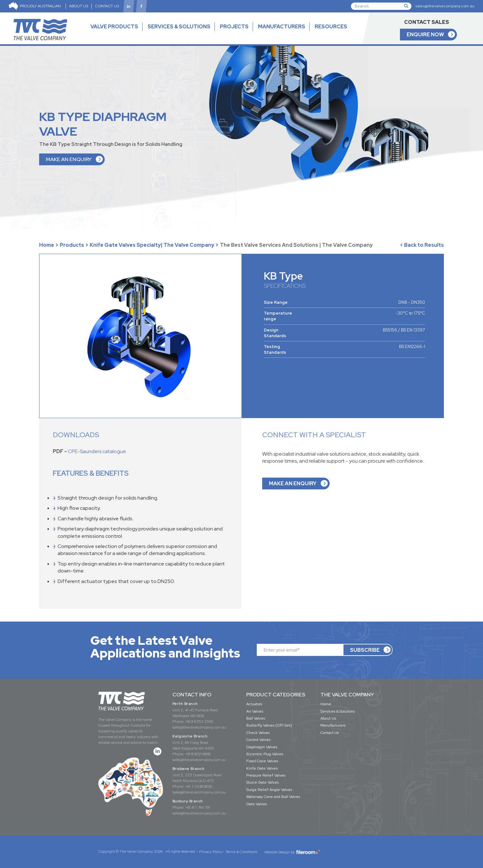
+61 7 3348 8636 (199, 786)
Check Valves (258, 733)
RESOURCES (331, 32)
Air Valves (255, 711)
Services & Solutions (338, 711)
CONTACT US (107, 6)
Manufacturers (333, 725)
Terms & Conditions (241, 852)
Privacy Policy (211, 852)
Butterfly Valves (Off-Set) (269, 725)
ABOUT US (79, 6)
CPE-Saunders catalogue (97, 451)
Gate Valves (257, 804)
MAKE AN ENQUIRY (69, 159)
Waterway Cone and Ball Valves (273, 797)
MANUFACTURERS (282, 27)
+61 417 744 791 (198, 808)
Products (72, 245)
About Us (328, 718)
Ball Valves (256, 718)
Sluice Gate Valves (262, 782)
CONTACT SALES (427, 22)
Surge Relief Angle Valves (269, 790)
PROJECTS (234, 27)
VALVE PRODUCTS (114, 32)
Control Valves (258, 740)
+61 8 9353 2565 (199, 722)
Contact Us (330, 733)
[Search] (381, 6)
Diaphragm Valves (262, 747)
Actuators (254, 704)
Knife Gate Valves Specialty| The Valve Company (152, 245)
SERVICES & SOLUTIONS (179, 27)
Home (47, 245)
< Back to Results (422, 245)
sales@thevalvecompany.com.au (445, 6)
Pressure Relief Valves (266, 775)
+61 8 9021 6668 (198, 754)
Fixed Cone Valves (262, 761)
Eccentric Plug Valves (265, 754)
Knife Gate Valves (262, 768)
